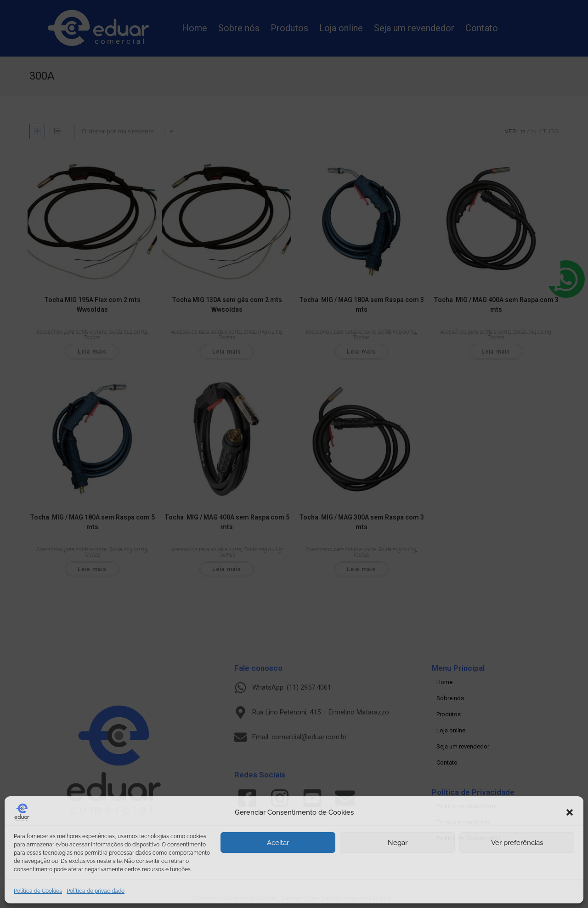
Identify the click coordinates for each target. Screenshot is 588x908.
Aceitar (278, 843)
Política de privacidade (96, 891)
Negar (398, 843)
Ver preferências (517, 843)
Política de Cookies (38, 891)
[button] (570, 812)
